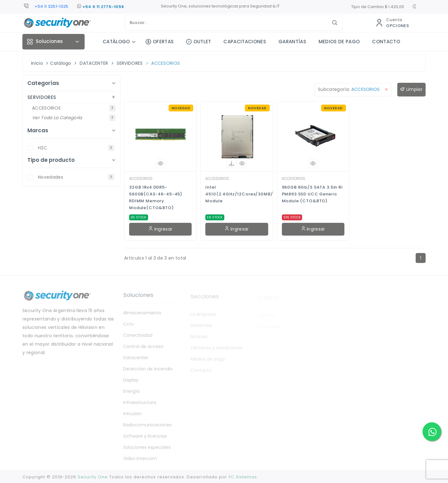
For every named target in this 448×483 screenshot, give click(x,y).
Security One (93, 477)
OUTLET (198, 42)
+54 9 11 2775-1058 (100, 7)
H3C (76, 148)
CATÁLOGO (116, 42)
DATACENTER (94, 63)
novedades (76, 177)
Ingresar (160, 229)
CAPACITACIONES (245, 42)
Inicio (37, 63)
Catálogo (61, 63)
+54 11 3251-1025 (51, 6)
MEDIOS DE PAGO (339, 42)
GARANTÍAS (292, 42)
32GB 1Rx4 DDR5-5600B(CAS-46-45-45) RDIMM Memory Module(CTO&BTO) (156, 197)
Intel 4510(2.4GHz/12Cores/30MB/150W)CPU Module (237, 194)
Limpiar (411, 89)
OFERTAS (160, 42)
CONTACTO (386, 42)
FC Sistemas (243, 477)
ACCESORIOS (166, 63)
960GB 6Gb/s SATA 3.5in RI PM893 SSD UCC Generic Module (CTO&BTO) (312, 194)
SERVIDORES (130, 63)
